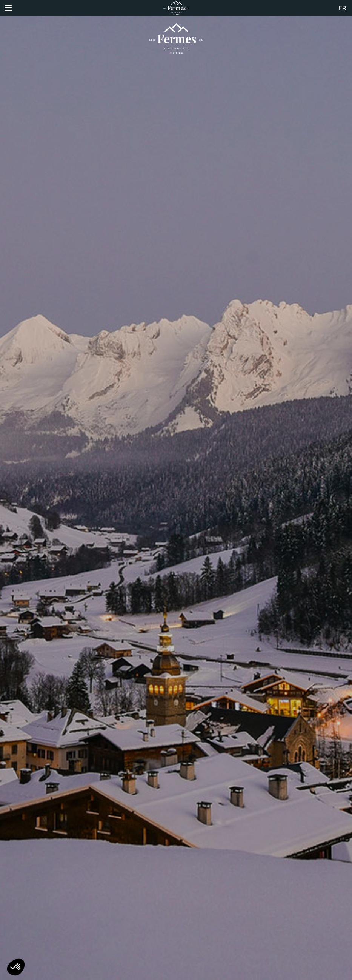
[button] (16, 967)
